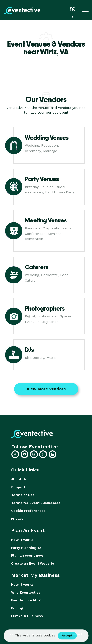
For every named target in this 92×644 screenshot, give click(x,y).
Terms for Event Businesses (36, 503)
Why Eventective (26, 592)
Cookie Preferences (28, 511)
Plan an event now (27, 555)
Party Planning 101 (27, 548)
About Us (19, 479)
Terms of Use (23, 495)
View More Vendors (46, 389)
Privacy (17, 518)
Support (18, 487)
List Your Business (27, 616)
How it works (22, 540)
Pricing (17, 608)
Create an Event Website (33, 563)
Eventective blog (26, 600)
